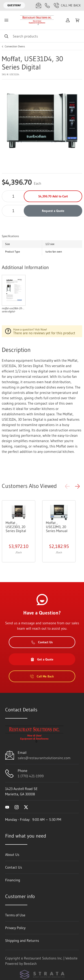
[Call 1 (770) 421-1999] (47, 5)
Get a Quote (42, 659)
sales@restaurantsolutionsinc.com (44, 758)
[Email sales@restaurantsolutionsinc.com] (39, 5)
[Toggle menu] (6, 20)
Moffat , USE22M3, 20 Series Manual (57, 527)
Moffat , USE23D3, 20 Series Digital (16, 527)
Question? (14, 5)
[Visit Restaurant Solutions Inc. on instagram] (17, 807)
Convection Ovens (15, 46)
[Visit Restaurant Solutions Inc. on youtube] (7, 807)
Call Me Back (67, 5)
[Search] (42, 36)
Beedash (30, 963)
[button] (77, 486)
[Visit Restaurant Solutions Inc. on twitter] (26, 807)
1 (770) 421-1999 (31, 776)
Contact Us (42, 642)
